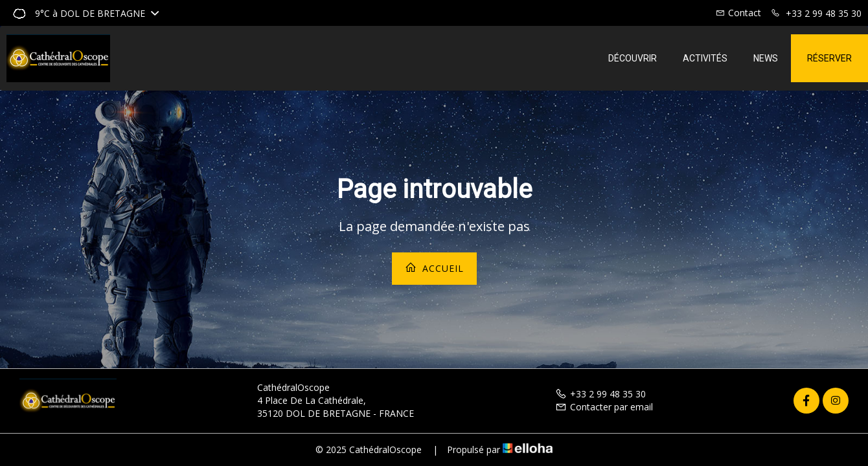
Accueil (434, 268)
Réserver (829, 58)
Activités (705, 58)
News (766, 58)
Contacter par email (604, 407)
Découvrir (633, 58)
